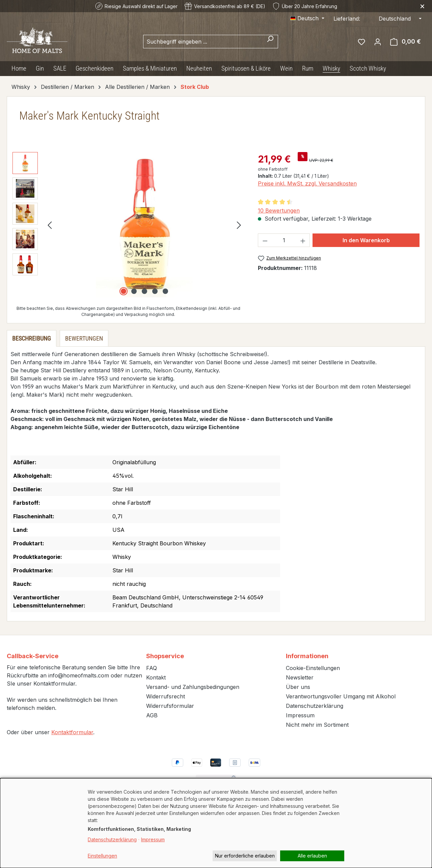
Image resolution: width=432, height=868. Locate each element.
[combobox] (203, 42)
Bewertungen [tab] (84, 338)
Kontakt (156, 677)
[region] (128, 225)
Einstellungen (102, 856)
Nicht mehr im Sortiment (317, 725)
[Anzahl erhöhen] (303, 240)
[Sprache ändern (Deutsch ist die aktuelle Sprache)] (307, 18)
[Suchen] (270, 42)
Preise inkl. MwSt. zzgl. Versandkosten (307, 183)
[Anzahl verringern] (265, 240)
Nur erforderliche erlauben (245, 856)
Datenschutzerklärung (315, 706)
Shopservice (165, 656)
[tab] (32, 338)
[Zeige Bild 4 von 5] (155, 291)
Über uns (298, 687)
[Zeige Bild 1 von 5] (124, 291)
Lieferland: (347, 19)
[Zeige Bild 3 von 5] (144, 291)
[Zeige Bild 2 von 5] (134, 291)
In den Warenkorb (366, 240)
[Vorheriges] (50, 225)
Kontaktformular (72, 732)
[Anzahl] (284, 240)
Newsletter (300, 677)
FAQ (152, 668)
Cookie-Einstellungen (313, 668)
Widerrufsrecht (166, 696)
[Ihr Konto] (378, 42)
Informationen (307, 656)
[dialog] (216, 823)
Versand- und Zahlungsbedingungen (193, 687)
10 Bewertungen (279, 210)
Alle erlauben (312, 856)
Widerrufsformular (170, 706)
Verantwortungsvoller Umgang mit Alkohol (341, 696)
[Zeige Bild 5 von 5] (165, 291)
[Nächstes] (239, 225)
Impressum (300, 715)
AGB (152, 715)
